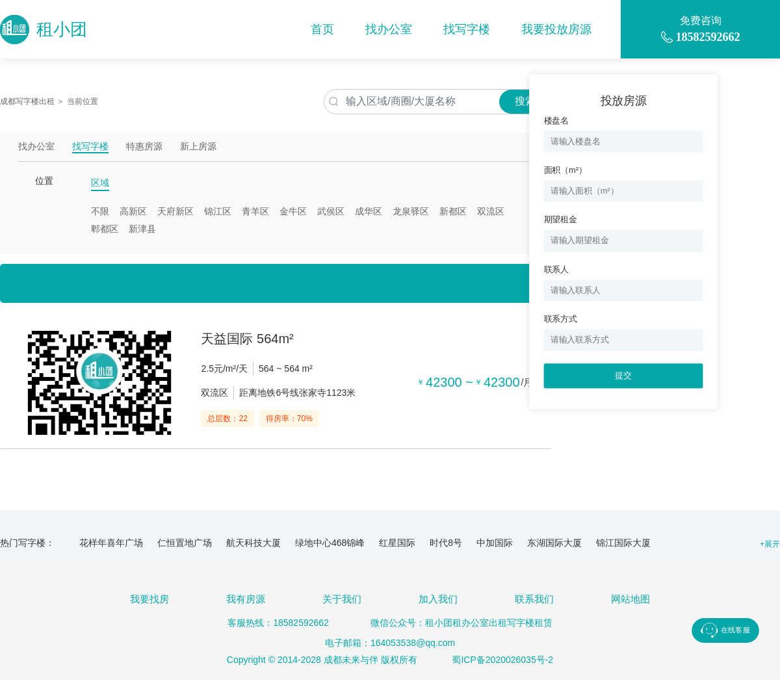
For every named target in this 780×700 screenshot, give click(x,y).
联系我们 (534, 599)
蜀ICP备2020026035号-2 (502, 660)
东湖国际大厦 (554, 543)
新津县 (142, 229)
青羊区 (255, 211)
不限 (100, 211)
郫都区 (105, 229)
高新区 (133, 211)
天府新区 (175, 211)
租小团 (44, 30)
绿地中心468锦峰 (330, 543)
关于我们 (342, 599)
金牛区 (293, 211)
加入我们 (438, 599)
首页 (322, 29)
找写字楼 (467, 29)
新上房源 (198, 147)
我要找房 (149, 599)
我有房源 (246, 599)
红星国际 (397, 543)
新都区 (453, 211)
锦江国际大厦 (623, 543)
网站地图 (630, 599)
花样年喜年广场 (111, 543)
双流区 (491, 211)
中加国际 (495, 543)
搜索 (525, 101)
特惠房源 (144, 147)
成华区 (369, 211)
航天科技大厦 (253, 543)
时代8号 (446, 543)
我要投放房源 (556, 29)
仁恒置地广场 (185, 543)
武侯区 (331, 211)
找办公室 (389, 29)
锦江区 (218, 211)
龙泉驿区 (411, 211)
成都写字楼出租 (27, 101)
